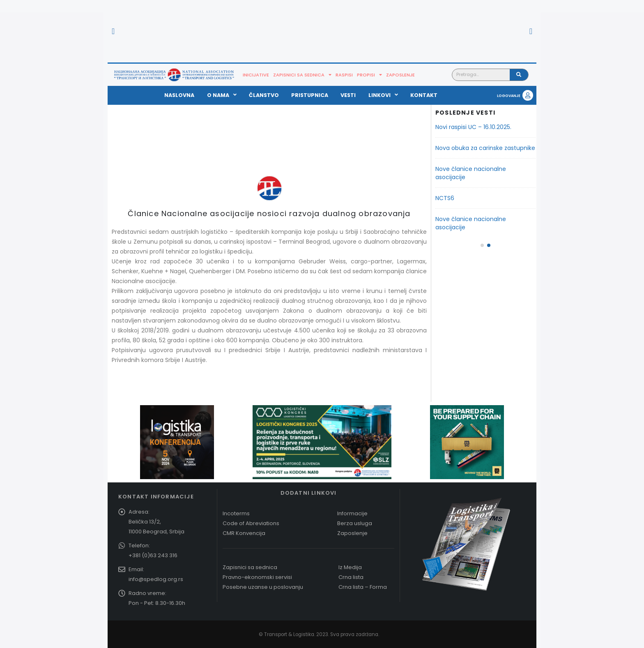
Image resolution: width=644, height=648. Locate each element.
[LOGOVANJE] (528, 95)
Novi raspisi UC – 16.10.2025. (473, 127)
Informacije (352, 513)
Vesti (348, 95)
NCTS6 (445, 198)
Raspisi (344, 75)
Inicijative (256, 75)
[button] (113, 31)
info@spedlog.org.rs (156, 579)
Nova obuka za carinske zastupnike (485, 148)
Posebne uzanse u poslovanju (263, 587)
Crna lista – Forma (363, 587)
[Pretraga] (519, 75)
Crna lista (351, 577)
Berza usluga (355, 523)
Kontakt (424, 95)
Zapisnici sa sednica (302, 75)
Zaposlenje (400, 75)
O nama (222, 95)
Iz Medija (350, 567)
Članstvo (264, 95)
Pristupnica (310, 95)
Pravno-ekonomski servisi (257, 577)
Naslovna (179, 95)
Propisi (369, 75)
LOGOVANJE (509, 96)
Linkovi (383, 95)
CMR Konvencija (244, 533)
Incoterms (236, 513)
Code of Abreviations (251, 523)
